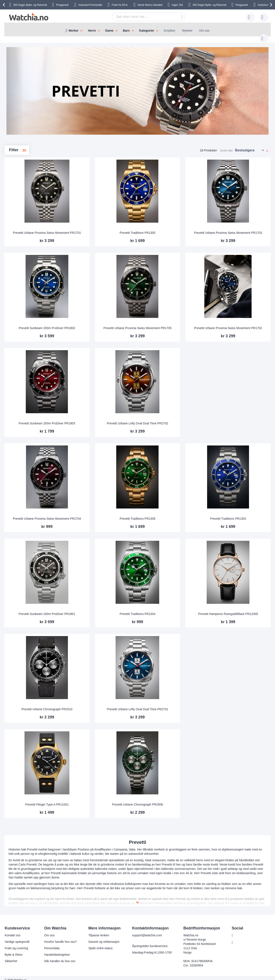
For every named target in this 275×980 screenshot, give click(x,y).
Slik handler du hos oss (60, 957)
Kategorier (147, 31)
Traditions (24, 181)
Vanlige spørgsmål (17, 938)
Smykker (170, 31)
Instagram (242, 938)
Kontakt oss (13, 931)
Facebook (242, 931)
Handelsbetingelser (57, 951)
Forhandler (90, 5)
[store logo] (28, 17)
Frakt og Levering (16, 944)
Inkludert (150, 5)
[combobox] (142, 17)
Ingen (177, 5)
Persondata (52, 944)
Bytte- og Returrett (209, 5)
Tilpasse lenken (99, 931)
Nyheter (187, 31)
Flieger (21, 167)
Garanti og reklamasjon (104, 938)
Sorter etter (226, 146)
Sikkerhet (11, 957)
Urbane (23, 188)
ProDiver (24, 174)
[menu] (137, 29)
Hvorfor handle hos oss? (61, 938)
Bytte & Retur (14, 951)
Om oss (204, 31)
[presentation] (5, 5)
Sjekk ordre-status (100, 944)
